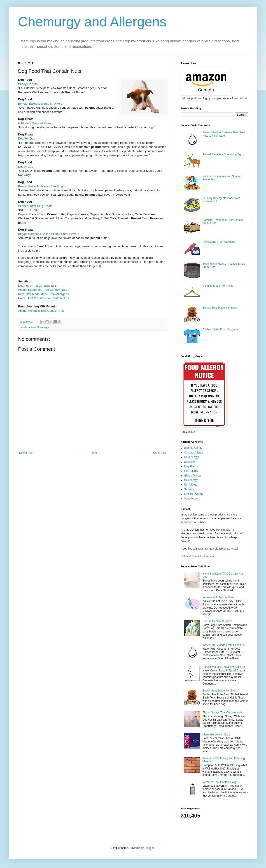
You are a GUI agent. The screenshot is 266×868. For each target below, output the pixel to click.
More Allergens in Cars (216, 735)
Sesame (189, 489)
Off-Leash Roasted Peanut (36, 123)
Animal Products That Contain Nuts (41, 311)
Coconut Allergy (194, 453)
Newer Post (26, 453)
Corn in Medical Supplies (218, 621)
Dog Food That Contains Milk (37, 286)
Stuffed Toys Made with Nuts (220, 308)
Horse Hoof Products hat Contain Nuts (43, 298)
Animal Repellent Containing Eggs (223, 154)
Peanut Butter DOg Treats (35, 206)
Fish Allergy (191, 471)
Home (93, 453)
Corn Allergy (191, 457)
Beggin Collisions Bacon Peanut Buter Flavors (49, 234)
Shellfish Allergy (194, 494)
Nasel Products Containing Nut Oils (224, 667)
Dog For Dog (27, 139)
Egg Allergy (191, 466)
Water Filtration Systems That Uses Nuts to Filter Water (224, 134)
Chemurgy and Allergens (92, 22)
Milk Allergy (191, 480)
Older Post (160, 453)
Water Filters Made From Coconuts (224, 645)
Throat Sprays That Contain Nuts (222, 712)
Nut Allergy (43, 327)
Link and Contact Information (198, 556)
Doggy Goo (26, 167)
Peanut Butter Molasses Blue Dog (40, 186)
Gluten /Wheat (193, 476)
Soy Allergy (191, 499)
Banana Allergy (193, 448)
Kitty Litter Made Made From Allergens (43, 294)
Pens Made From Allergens (219, 242)
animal (32, 327)
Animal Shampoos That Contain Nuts (43, 290)
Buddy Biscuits (28, 84)
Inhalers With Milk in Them (218, 597)
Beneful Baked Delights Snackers (40, 104)
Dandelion (190, 462)
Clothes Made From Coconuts (220, 330)
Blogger (149, 848)
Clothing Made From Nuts (218, 286)
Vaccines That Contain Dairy (220, 782)
